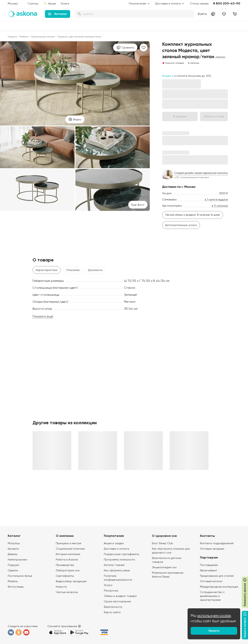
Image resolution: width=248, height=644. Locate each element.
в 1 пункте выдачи (216, 200)
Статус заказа (199, 3)
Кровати (13, 549)
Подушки (13, 565)
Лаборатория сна (68, 570)
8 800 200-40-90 (227, 3)
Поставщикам (209, 565)
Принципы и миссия (68, 543)
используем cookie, (214, 616)
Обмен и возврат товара (120, 596)
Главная (12, 37)
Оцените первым (173, 63)
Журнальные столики (43, 37)
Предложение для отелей (217, 576)
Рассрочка (111, 591)
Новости (61, 587)
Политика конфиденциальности (118, 578)
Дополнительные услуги (181, 225)
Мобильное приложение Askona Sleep (168, 575)
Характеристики (47, 270)
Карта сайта (112, 612)
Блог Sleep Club (162, 543)
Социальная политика (70, 549)
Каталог (57, 14)
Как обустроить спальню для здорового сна (171, 551)
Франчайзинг (209, 570)
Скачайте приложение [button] (62, 626)
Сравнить (125, 47)
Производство (65, 565)
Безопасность (113, 607)
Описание (73, 270)
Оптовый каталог (211, 581)
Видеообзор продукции (71, 581)
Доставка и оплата (116, 549)
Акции (50, 3)
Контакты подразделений (217, 543)
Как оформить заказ (117, 570)
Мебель (24, 37)
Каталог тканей (114, 565)
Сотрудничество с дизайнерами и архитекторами (212, 596)
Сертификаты (65, 576)
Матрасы (14, 543)
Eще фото (138, 205)
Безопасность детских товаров (167, 560)
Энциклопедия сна (164, 567)
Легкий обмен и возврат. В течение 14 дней (193, 215)
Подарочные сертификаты (121, 554)
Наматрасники (17, 560)
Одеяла (13, 570)
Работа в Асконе (67, 560)
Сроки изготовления (117, 601)
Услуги (65, 3)
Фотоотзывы (16, 587)
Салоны (33, 3)
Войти (202, 14)
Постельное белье (20, 576)
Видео (75, 119)
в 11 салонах (220, 206)
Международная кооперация (219, 587)
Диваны (13, 554)
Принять (214, 631)
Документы (95, 270)
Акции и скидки (114, 543)
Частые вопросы (67, 592)
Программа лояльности (119, 560)
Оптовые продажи (212, 549)
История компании (68, 554)
